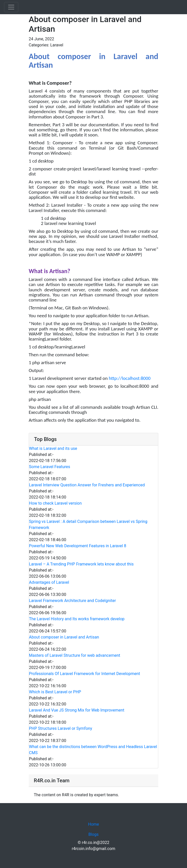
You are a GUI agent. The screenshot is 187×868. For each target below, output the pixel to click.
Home (93, 824)
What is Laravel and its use (53, 448)
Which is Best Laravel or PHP (55, 692)
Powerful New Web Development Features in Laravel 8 (78, 546)
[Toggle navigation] (11, 7)
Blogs (93, 834)
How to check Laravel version (55, 503)
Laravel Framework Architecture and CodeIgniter (72, 601)
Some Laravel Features (50, 467)
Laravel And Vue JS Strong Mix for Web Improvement (77, 710)
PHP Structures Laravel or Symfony (61, 728)
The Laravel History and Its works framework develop (77, 619)
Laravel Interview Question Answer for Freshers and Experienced (87, 485)
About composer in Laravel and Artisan (64, 637)
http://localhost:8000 (130, 378)
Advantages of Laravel (49, 582)
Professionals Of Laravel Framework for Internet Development (84, 674)
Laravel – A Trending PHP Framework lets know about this (81, 564)
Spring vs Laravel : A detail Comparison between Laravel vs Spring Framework (88, 525)
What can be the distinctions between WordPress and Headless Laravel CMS (93, 750)
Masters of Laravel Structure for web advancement (75, 655)
